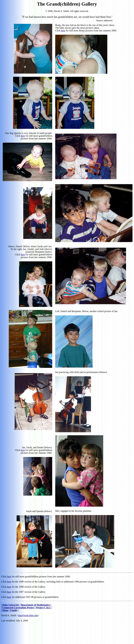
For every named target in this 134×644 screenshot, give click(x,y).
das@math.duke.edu (28, 615)
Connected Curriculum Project (18, 608)
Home (6, 610)
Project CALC (44, 608)
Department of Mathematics (36, 605)
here (63, 31)
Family (14, 610)
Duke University (11, 605)
